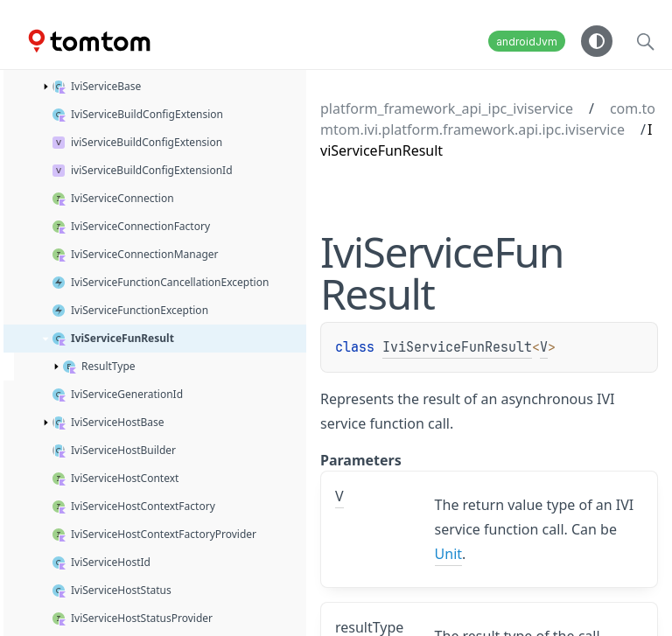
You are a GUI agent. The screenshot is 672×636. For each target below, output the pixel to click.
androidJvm (527, 42)
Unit (449, 554)
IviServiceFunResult (457, 347)
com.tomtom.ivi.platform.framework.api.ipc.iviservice (488, 119)
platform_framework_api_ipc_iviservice (447, 108)
